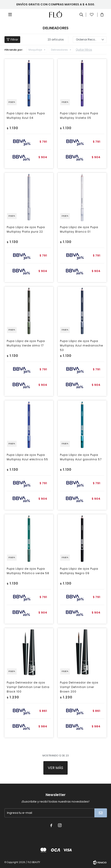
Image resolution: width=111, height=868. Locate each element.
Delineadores (59, 50)
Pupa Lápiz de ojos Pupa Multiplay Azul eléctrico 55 (27, 457)
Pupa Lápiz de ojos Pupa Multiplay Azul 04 (26, 116)
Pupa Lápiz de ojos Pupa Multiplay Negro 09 (79, 571)
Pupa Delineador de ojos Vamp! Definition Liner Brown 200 (79, 687)
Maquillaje (35, 50)
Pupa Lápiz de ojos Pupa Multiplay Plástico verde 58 (28, 571)
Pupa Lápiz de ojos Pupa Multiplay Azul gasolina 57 (81, 457)
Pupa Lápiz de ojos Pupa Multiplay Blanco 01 (79, 229)
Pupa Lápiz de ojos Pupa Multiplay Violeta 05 (79, 116)
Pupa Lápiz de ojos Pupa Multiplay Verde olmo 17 (26, 343)
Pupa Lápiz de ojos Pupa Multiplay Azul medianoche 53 (81, 345)
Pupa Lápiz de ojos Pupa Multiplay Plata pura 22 (26, 229)
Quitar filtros (84, 50)
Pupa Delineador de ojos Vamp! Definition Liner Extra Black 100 (28, 687)
